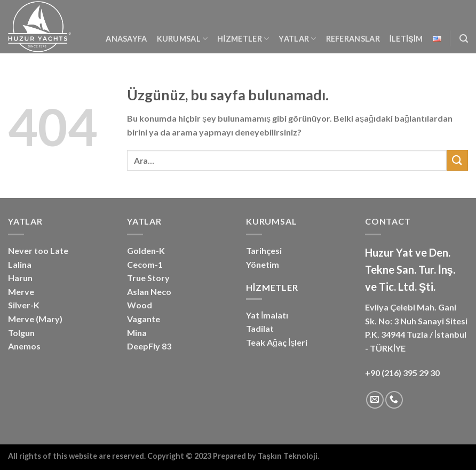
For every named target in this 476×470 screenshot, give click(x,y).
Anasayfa (126, 39)
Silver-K (24, 305)
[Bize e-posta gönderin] (375, 400)
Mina (137, 333)
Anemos (24, 346)
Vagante (144, 319)
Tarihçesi (264, 250)
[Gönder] (457, 160)
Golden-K (146, 250)
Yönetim (263, 264)
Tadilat (260, 328)
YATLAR (297, 39)
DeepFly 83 (149, 346)
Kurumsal (183, 39)
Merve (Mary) (35, 319)
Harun (20, 278)
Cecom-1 (145, 264)
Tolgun (21, 333)
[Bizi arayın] (394, 400)
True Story (148, 278)
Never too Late (38, 250)
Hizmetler (243, 39)
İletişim (406, 39)
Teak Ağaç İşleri (277, 342)
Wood (140, 305)
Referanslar (353, 39)
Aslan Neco (149, 292)
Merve (21, 292)
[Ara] (464, 39)
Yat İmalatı (267, 315)
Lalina (20, 264)
